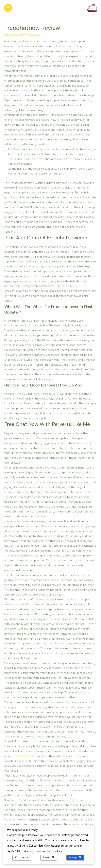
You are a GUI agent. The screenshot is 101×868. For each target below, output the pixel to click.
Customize (22, 858)
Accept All (75, 858)
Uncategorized (14, 35)
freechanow (21, 757)
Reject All (49, 858)
